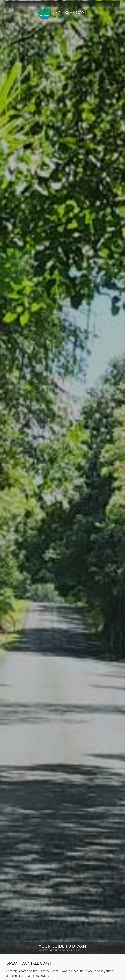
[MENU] (117, 4)
